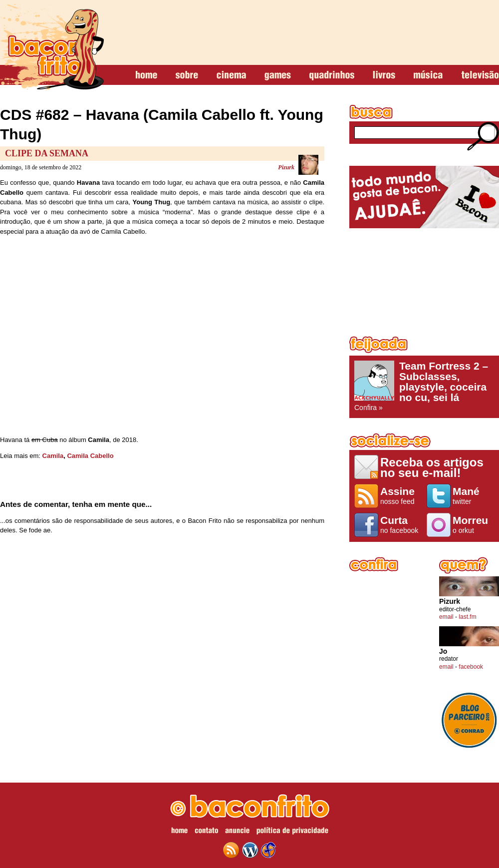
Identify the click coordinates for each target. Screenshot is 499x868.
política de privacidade (292, 832)
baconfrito (52, 47)
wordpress (250, 850)
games (278, 75)
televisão (480, 75)
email (446, 617)
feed (231, 850)
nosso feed (401, 495)
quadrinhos (332, 75)
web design (268, 850)
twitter (473, 495)
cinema (231, 75)
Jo (443, 651)
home (146, 75)
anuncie (237, 832)
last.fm (467, 617)
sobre (187, 75)
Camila (53, 456)
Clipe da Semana (47, 153)
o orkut (473, 524)
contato (206, 832)
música (428, 75)
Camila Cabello (90, 456)
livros (384, 75)
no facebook (401, 524)
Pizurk (286, 167)
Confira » (424, 386)
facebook (471, 667)
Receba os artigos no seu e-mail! (432, 467)
